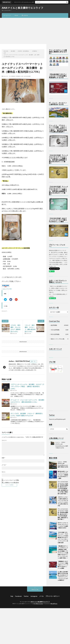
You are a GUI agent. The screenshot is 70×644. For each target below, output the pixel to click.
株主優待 (28, 76)
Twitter (26, 596)
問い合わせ (25, 15)
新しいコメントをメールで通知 (10, 480)
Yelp (12, 596)
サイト (4, 472)
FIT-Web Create (38, 604)
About (16, 15)
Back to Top (35, 589)
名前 (3, 458)
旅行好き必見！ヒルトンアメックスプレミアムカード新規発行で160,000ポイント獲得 (63, 475)
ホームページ (7, 15)
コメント (4, 440)
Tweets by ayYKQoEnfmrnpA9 (57, 419)
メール (4, 465)
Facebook (18, 596)
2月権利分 (13, 76)
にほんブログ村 (7, 289)
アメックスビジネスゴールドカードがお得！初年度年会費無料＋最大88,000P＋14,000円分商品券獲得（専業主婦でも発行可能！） (63, 514)
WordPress (54, 604)
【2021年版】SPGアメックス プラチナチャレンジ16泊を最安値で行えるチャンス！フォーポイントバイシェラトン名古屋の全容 (63, 537)
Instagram (34, 596)
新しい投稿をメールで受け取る (10, 482)
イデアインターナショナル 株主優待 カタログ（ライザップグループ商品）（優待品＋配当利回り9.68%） (27, 386)
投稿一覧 (33, 361)
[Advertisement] (35, 31)
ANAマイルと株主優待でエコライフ (23, 8)
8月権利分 (18, 76)
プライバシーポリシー (53, 596)
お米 (22, 76)
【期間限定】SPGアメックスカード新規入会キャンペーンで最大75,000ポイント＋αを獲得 (63, 565)
